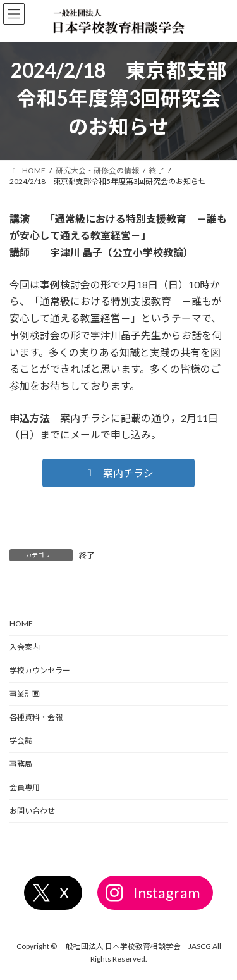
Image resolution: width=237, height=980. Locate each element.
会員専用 (25, 787)
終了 (87, 555)
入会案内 (25, 647)
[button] (119, 473)
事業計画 (25, 694)
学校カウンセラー (40, 670)
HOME (21, 623)
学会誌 (21, 741)
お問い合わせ (32, 811)
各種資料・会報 (36, 717)
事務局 (21, 764)
